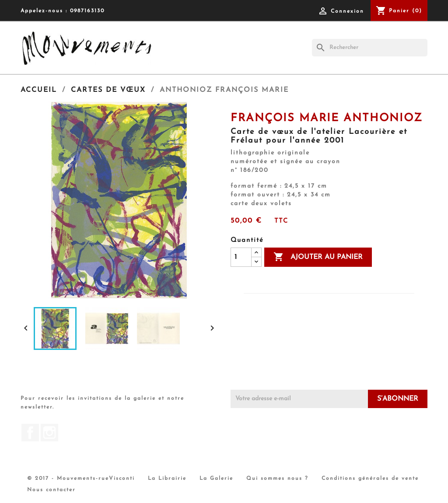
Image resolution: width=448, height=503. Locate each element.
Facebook (30, 433)
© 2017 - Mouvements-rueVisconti (81, 479)
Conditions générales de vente (370, 479)
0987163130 (87, 11)
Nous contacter (51, 490)
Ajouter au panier (318, 257)
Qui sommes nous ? (277, 479)
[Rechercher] (370, 48)
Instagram (49, 433)
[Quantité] (241, 257)
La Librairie (167, 479)
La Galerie (216, 479)
